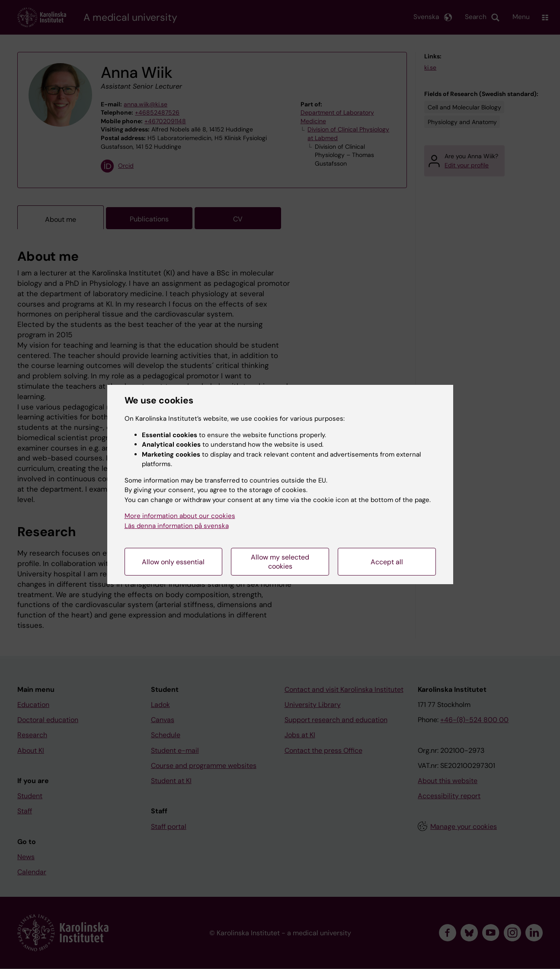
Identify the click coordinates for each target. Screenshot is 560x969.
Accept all (387, 562)
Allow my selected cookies (280, 562)
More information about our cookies (180, 516)
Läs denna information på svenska (177, 526)
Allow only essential (173, 562)
